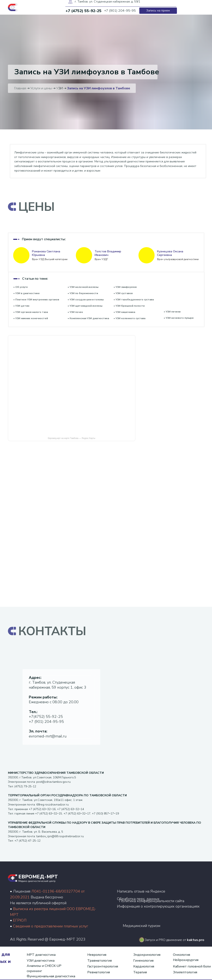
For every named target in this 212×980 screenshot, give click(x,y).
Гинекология (143, 961)
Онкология (182, 955)
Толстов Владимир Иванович (108, 253)
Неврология (97, 955)
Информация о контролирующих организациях (158, 906)
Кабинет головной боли (192, 966)
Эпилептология (185, 972)
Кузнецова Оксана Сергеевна (170, 253)
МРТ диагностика (41, 955)
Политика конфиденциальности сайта (152, 901)
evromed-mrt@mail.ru (48, 736)
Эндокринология (147, 955)
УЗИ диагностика (41, 961)
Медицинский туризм (142, 926)
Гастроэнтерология (103, 966)
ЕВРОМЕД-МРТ (38, 877)
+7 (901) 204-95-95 (46, 722)
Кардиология (144, 966)
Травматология (100, 961)
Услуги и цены (41, 88)
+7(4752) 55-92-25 (46, 717)
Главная (20, 88)
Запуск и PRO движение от (174, 940)
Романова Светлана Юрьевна (46, 253)
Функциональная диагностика (51, 976)
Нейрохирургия (186, 960)
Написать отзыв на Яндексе (141, 891)
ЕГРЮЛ (20, 920)
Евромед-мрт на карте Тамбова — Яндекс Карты (72, 438)
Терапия (140, 972)
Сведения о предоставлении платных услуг (51, 926)
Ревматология (99, 972)
